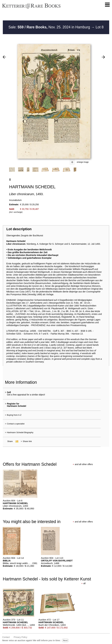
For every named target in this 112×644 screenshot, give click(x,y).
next (65, 640)
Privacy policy (20, 637)
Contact (6, 637)
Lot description (19, 229)
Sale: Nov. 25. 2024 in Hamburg (50, 27)
